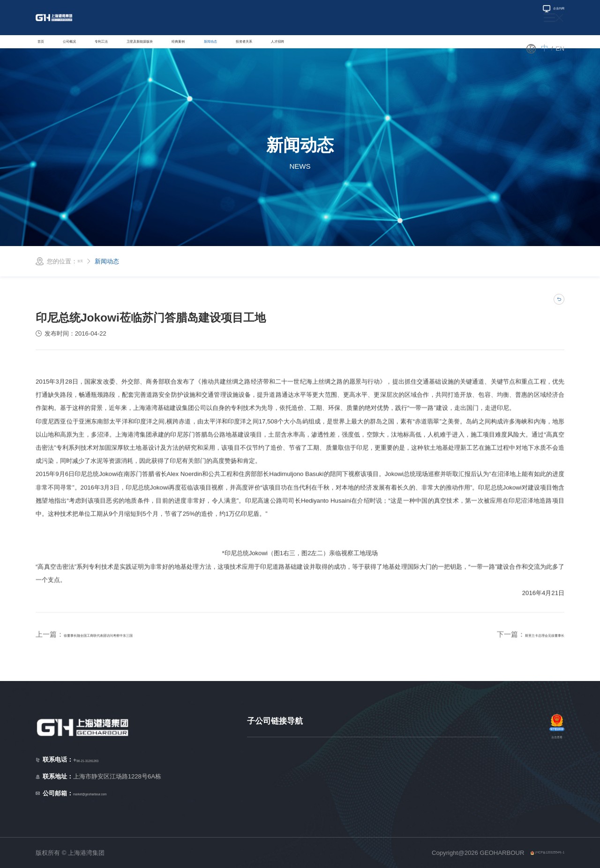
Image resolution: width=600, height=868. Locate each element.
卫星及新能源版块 (205, 48)
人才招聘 (428, 48)
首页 (46, 48)
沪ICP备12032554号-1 (534, 853)
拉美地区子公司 (369, 809)
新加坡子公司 (265, 753)
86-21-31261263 (107, 760)
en (560, 49)
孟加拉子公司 (366, 781)
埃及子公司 (471, 767)
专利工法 (140, 48)
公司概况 (90, 48)
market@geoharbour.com (115, 793)
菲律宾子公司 (366, 767)
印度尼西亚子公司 (271, 767)
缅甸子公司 (363, 753)
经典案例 (270, 48)
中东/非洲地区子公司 (376, 795)
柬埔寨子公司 (474, 781)
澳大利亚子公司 (477, 753)
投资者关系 (374, 48)
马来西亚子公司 (268, 795)
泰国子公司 (262, 809)
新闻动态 (320, 48)
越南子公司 (262, 781)
